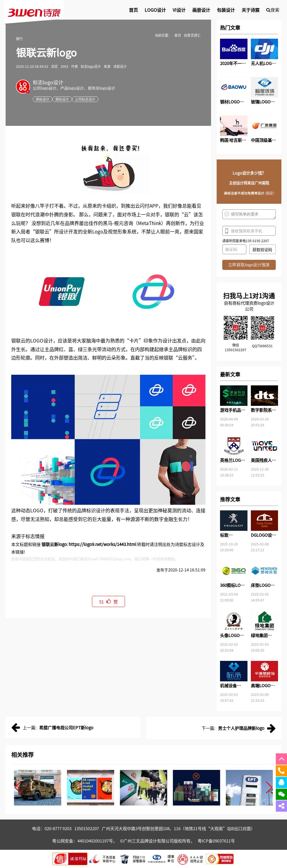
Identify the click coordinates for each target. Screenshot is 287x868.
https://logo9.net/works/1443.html (102, 544)
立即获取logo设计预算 (249, 265)
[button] (18, 788)
